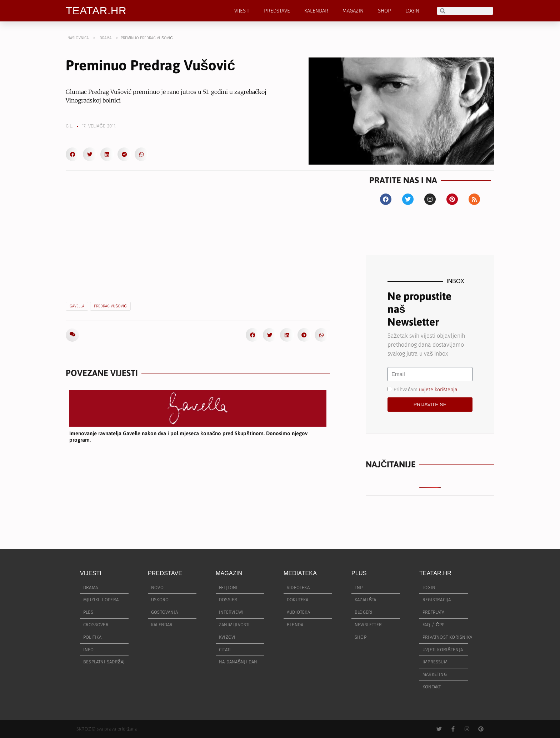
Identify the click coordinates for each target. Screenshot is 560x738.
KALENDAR (316, 11)
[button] (72, 154)
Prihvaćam (426, 389)
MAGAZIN (353, 11)
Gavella (77, 306)
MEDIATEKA (300, 573)
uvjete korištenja (438, 389)
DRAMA (106, 38)
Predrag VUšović (110, 306)
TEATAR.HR (96, 11)
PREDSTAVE (277, 11)
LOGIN (412, 11)
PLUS (359, 573)
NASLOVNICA (78, 38)
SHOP (384, 11)
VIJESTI (242, 11)
